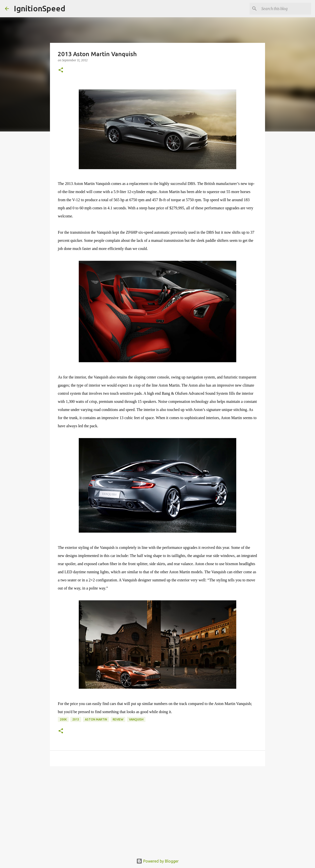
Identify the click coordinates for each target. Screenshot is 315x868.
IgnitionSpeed (39, 8)
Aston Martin (96, 719)
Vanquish (136, 719)
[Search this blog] (285, 9)
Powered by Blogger (157, 861)
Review (118, 719)
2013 (76, 719)
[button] (61, 70)
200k (63, 719)
